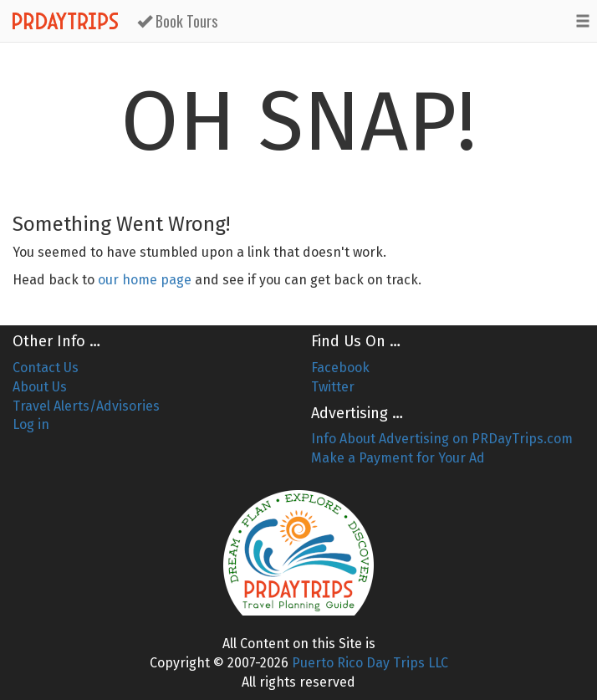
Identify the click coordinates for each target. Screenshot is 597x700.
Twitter (333, 387)
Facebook (340, 368)
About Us (40, 387)
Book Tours (177, 21)
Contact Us (46, 368)
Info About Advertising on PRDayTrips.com (442, 439)
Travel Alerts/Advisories (86, 406)
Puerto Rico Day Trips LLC (370, 663)
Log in (31, 424)
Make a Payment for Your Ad (398, 458)
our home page (145, 280)
